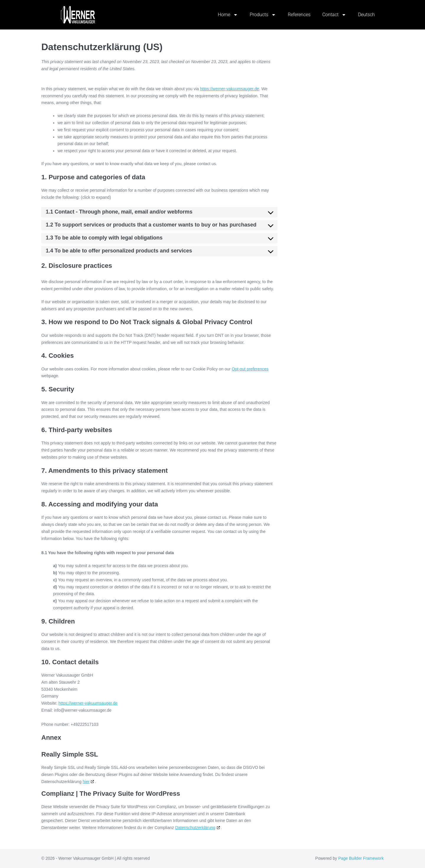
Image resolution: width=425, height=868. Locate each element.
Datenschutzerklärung (195, 828)
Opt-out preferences (250, 369)
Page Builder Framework (361, 858)
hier (86, 782)
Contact (334, 15)
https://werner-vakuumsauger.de (230, 89)
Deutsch (366, 15)
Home (228, 15)
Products (263, 15)
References (299, 15)
